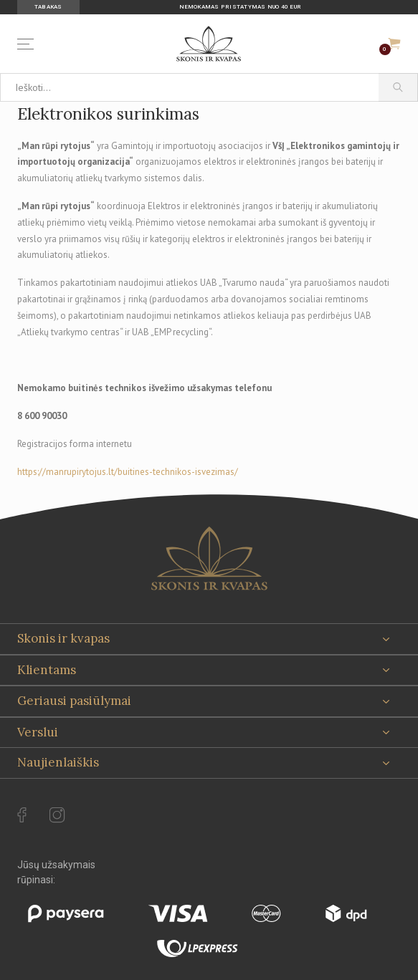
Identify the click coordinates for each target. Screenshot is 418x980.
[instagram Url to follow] (57, 815)
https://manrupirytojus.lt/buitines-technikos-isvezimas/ (128, 472)
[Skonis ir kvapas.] (209, 558)
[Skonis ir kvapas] (209, 44)
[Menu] (28, 44)
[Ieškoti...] (189, 87)
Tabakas (48, 7)
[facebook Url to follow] (22, 815)
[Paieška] (398, 87)
